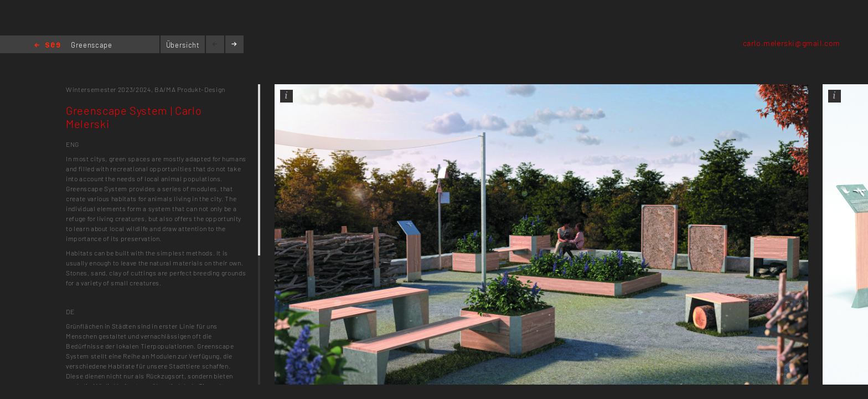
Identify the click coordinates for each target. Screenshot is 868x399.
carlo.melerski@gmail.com (792, 43)
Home (47, 46)
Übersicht (183, 45)
